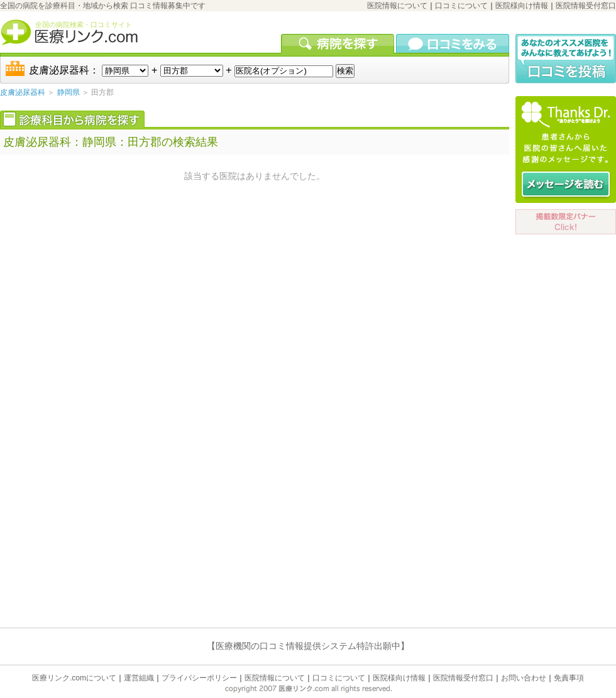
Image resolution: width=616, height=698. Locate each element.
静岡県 (69, 92)
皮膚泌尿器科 (23, 92)
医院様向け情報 (522, 6)
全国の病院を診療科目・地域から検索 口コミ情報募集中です (103, 6)
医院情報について (397, 6)
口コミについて (461, 6)
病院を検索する (338, 43)
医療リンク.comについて (74, 678)
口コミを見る (453, 43)
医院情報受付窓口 (586, 6)
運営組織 (139, 678)
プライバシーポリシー (199, 678)
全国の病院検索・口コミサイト (84, 25)
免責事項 (569, 678)
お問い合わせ (524, 678)
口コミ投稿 (566, 59)
